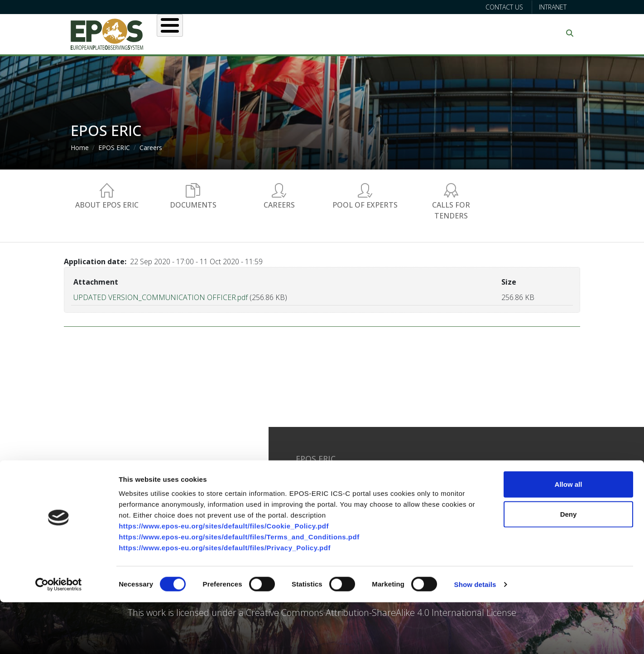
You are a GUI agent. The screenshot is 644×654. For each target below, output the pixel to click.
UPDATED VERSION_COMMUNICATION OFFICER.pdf (161, 297)
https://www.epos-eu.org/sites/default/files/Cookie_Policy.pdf (224, 578)
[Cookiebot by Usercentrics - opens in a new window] (59, 636)
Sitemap (414, 493)
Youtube (515, 493)
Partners (418, 33)
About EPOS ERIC (107, 205)
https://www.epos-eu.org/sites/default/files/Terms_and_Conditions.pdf (239, 589)
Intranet (553, 7)
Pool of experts (365, 205)
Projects (363, 33)
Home (80, 148)
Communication (486, 33)
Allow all (569, 536)
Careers (151, 148)
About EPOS (202, 33)
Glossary (415, 475)
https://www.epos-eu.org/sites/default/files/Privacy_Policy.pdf (225, 599)
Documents (193, 205)
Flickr (510, 503)
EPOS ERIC (114, 148)
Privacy (412, 484)
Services (307, 33)
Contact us (504, 7)
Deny (569, 566)
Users (258, 33)
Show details (475, 636)
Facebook (517, 475)
